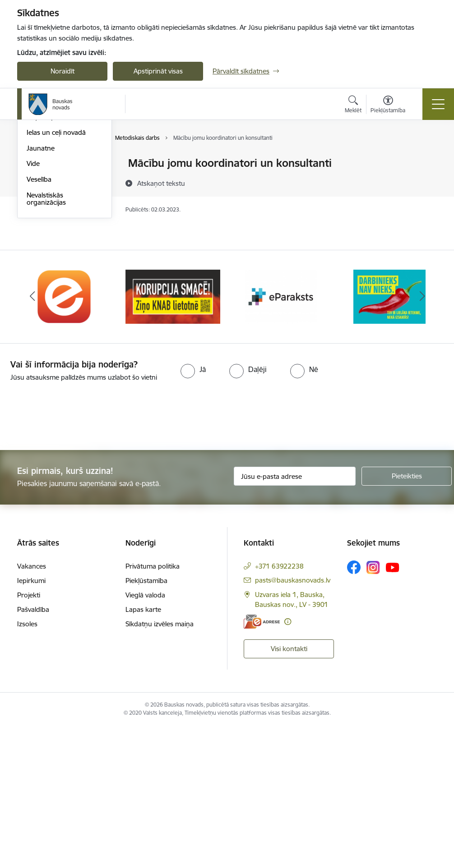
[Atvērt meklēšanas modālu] (353, 106)
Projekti (29, 737)
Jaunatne (41, 289)
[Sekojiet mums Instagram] (373, 709)
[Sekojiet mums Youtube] (393, 708)
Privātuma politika (153, 708)
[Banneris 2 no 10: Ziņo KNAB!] (173, 437)
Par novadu (44, 164)
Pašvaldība (33, 751)
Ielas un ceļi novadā (56, 273)
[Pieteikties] (407, 617)
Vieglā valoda (145, 737)
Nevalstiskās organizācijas (46, 340)
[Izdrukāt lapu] (424, 159)
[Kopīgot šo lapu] (424, 182)
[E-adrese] (262, 763)
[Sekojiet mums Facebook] (354, 709)
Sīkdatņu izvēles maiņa (160, 765)
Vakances (32, 708)
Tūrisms (39, 227)
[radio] (193, 510)
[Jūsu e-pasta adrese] (295, 617)
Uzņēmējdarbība (51, 258)
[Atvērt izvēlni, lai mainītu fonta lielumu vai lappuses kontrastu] (388, 106)
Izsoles (27, 765)
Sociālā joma (45, 242)
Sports (37, 211)
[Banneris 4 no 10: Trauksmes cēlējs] (389, 437)
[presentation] (75, 558)
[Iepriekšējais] (32, 438)
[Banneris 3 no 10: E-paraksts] (281, 437)
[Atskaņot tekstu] (161, 183)
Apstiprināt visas (158, 71)
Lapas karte (143, 751)
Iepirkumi (31, 722)
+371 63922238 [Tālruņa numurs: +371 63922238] (279, 708)
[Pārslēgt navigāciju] (438, 104)
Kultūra (38, 195)
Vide (33, 305)
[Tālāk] (422, 438)
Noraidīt (63, 71)
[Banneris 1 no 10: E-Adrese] (65, 437)
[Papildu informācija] (288, 763)
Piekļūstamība (146, 722)
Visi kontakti (289, 790)
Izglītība (38, 179)
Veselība (39, 320)
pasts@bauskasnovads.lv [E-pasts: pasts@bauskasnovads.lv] (293, 722)
